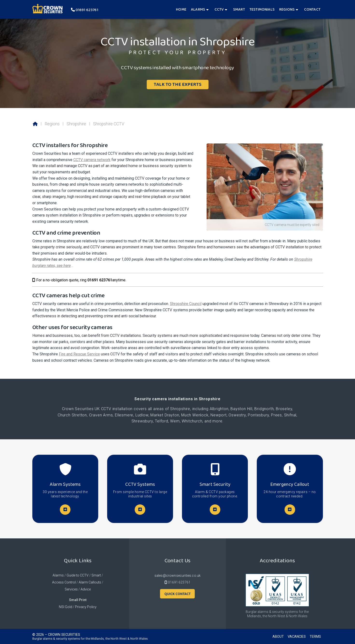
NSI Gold (66, 607)
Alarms (58, 575)
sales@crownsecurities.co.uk (177, 576)
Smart (96, 575)
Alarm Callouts (90, 582)
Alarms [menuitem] (198, 9)
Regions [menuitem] (287, 9)
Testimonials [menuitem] (262, 9)
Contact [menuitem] (312, 9)
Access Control (64, 582)
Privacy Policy (86, 607)
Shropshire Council (186, 304)
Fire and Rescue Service (79, 354)
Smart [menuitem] (239, 9)
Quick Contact (177, 594)
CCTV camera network (92, 160)
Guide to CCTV (78, 575)
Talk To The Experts (178, 84)
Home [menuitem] (181, 9)
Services (71, 589)
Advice (86, 589)
